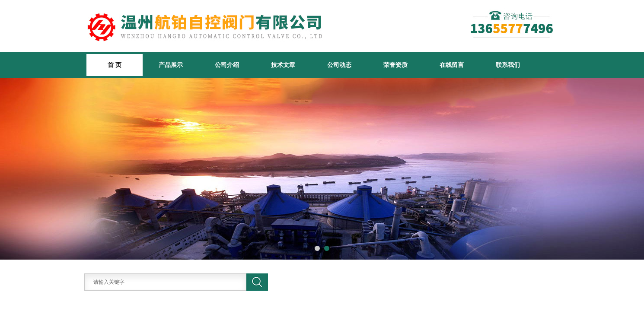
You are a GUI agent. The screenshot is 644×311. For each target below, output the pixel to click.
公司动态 (339, 65)
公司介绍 (227, 65)
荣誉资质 (395, 65)
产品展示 (171, 65)
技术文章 (283, 65)
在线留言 (452, 65)
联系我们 (508, 65)
